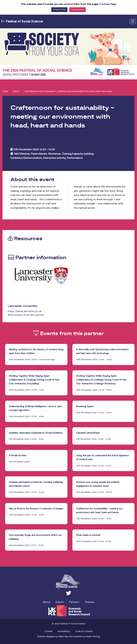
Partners (74, 602)
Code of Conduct (84, 631)
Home (5, 91)
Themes (89, 602)
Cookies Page (108, 4)
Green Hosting (93, 637)
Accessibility (64, 631)
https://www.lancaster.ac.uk (25, 311)
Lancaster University (23, 306)
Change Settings (77, 9)
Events (16, 91)
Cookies (48, 631)
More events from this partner (26, 315)
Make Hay (63, 637)
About (47, 602)
